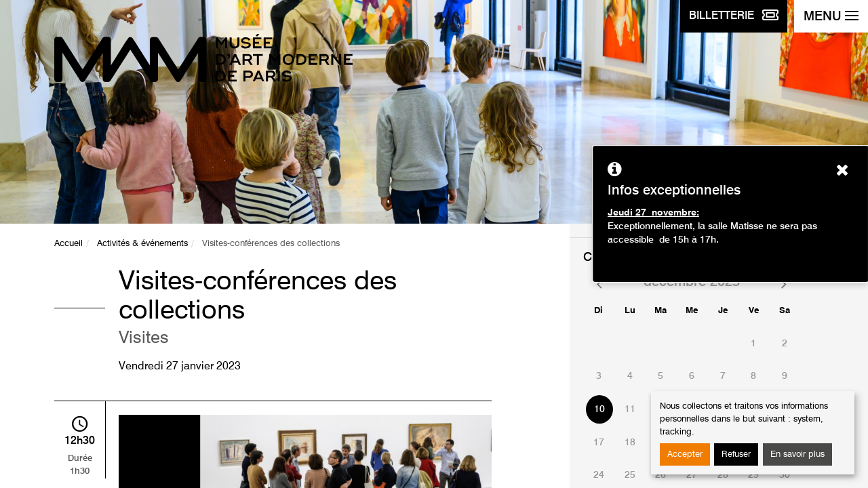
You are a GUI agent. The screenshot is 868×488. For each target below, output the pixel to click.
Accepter (685, 454)
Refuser (736, 454)
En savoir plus (797, 454)
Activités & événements (142, 244)
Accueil (68, 244)
